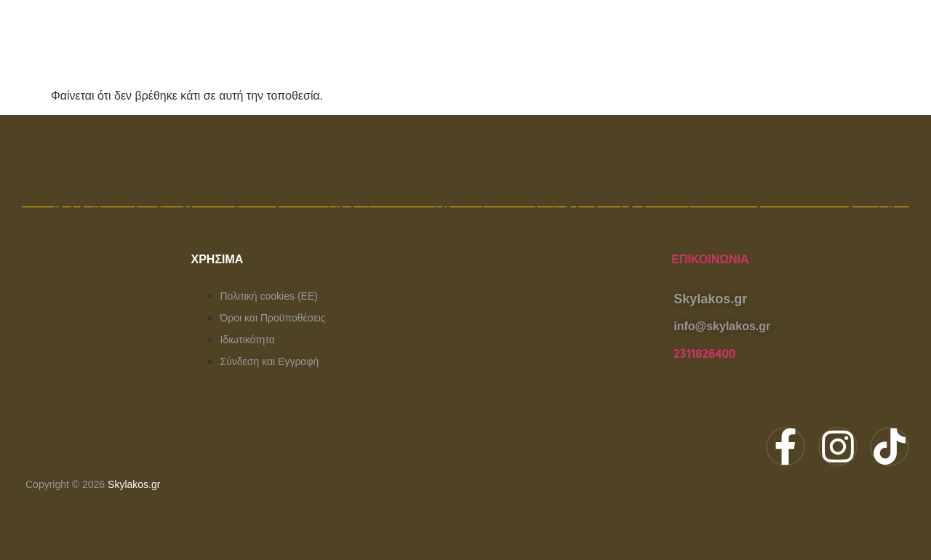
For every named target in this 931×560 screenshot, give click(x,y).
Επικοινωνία (710, 259)
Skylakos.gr (134, 484)
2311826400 (704, 354)
